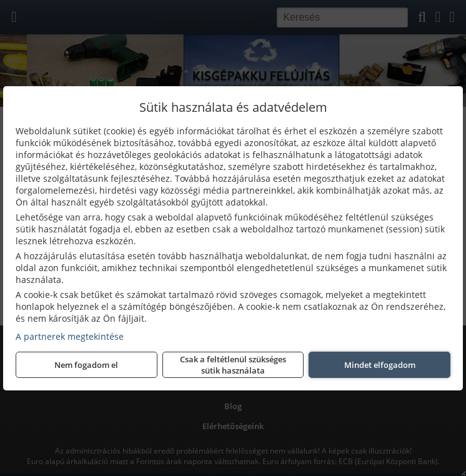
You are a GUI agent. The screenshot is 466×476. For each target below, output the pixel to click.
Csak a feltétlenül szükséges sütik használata (233, 365)
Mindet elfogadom (380, 365)
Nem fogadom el (86, 365)
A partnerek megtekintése (70, 336)
